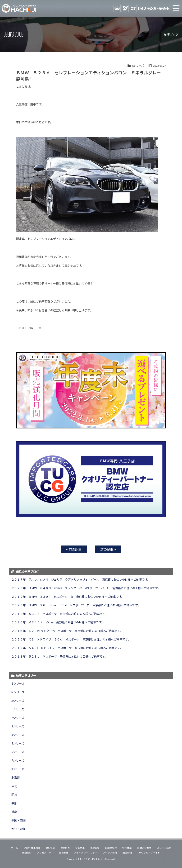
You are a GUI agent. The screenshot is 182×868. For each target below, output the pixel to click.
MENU (176, 8)
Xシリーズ (18, 700)
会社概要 (64, 853)
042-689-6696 (154, 8)
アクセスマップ (45, 853)
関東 (14, 794)
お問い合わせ (144, 848)
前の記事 (74, 549)
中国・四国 (18, 820)
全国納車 (80, 848)
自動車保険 (111, 848)
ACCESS (125, 8)
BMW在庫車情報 (32, 848)
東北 (14, 786)
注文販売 (65, 848)
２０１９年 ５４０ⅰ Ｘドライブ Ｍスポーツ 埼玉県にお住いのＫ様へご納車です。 (67, 648)
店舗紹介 (27, 853)
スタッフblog (110, 853)
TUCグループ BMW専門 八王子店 (19, 8)
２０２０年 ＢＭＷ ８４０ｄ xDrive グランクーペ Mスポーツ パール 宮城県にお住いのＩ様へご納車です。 (86, 588)
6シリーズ (18, 752)
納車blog (127, 853)
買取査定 (95, 848)
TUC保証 (50, 848)
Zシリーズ (18, 683)
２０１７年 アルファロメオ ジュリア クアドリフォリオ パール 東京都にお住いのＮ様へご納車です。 (81, 579)
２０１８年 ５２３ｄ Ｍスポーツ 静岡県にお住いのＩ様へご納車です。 (60, 656)
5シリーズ (138, 66)
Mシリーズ (18, 692)
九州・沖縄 (18, 829)
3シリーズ (18, 726)
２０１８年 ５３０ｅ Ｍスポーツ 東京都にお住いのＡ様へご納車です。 (60, 614)
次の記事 (108, 549)
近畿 (14, 812)
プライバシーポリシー (86, 853)
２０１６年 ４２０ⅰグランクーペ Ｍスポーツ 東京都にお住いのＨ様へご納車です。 (67, 631)
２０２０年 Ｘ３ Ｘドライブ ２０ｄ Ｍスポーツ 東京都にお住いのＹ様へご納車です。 (71, 639)
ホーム (14, 848)
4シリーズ (18, 735)
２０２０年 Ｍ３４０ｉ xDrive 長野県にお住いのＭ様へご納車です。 (58, 622)
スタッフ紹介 (164, 848)
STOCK (117, 8)
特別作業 (127, 848)
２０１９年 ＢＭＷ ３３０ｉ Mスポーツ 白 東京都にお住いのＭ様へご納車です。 (68, 596)
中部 (14, 803)
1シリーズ (18, 709)
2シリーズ (18, 718)
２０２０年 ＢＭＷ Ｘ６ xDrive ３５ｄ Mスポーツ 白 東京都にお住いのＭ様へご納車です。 (76, 605)
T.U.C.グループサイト (149, 853)
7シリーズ (18, 760)
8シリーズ (18, 769)
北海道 (16, 777)
